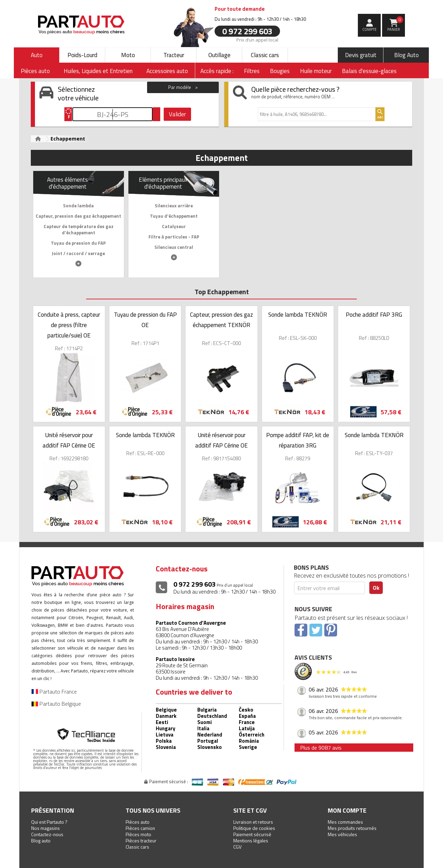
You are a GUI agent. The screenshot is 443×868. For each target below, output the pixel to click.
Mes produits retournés (352, 828)
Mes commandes (345, 822)
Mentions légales (251, 840)
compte (369, 29)
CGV (237, 847)
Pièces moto (138, 834)
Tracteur (174, 55)
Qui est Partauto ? (49, 822)
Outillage (219, 55)
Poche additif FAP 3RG (374, 315)
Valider (177, 114)
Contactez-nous (47, 834)
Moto (128, 55)
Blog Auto (406, 55)
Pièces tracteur (141, 840)
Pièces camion (140, 828)
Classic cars (265, 55)
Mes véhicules (342, 834)
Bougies (280, 71)
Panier (395, 24)
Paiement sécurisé (252, 834)
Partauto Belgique (56, 704)
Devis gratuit (361, 55)
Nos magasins (46, 828)
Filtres (252, 71)
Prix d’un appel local (257, 39)
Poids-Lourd (82, 55)
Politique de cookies (254, 828)
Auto (37, 55)
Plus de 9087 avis (321, 748)
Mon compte (347, 810)
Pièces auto (138, 822)
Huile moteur (316, 71)
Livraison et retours (253, 822)
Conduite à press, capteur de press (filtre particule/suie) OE (69, 325)
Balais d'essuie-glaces (369, 71)
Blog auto (41, 840)
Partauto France (54, 691)
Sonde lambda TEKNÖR (298, 315)
